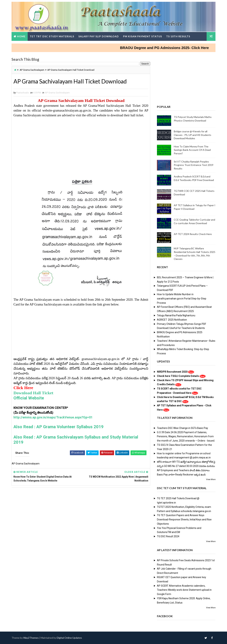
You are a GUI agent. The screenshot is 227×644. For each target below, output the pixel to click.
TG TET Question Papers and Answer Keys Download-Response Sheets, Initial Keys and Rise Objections (184, 519)
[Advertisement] (81, 143)
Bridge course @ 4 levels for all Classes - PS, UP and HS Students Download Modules (193, 135)
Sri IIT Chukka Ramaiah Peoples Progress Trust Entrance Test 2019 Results (194, 165)
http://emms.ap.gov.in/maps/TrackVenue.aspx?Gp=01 (53, 417)
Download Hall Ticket (33, 393)
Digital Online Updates (69, 638)
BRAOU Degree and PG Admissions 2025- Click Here (172, 48)
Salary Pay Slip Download (99, 36)
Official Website (29, 398)
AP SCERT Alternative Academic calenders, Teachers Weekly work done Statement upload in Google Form (184, 590)
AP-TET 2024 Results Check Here (193, 234)
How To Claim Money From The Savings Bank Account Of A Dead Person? (192, 150)
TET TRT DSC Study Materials (52, 36)
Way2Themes (31, 638)
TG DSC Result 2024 (168, 536)
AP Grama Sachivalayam (32, 70)
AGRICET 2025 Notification (172, 320)
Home (21, 36)
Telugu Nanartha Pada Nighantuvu (176, 315)
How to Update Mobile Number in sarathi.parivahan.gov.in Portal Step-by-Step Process (182, 299)
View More (211, 479)
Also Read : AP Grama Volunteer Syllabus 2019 (59, 427)
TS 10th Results (178, 36)
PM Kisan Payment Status (142, 36)
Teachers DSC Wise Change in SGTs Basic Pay (182, 428)
